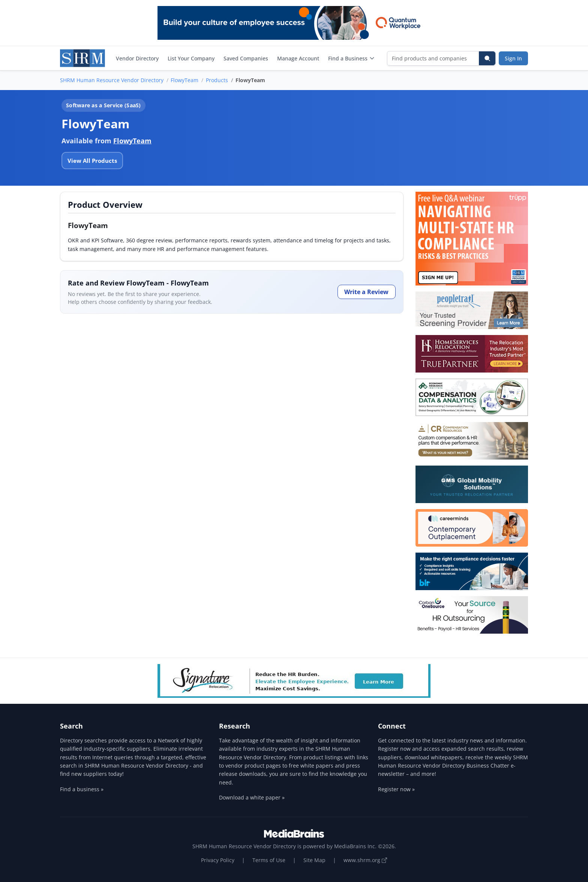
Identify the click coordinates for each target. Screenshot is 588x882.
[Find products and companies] (433, 58)
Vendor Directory (137, 58)
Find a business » (82, 789)
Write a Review (366, 292)
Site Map (314, 860)
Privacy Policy (218, 860)
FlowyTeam (184, 80)
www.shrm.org (365, 860)
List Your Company (191, 58)
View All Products (92, 161)
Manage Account (298, 58)
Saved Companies (246, 58)
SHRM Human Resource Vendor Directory (112, 80)
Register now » (396, 789)
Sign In (513, 58)
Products (217, 80)
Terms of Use (269, 860)
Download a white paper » (252, 797)
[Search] (487, 58)
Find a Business (352, 58)
